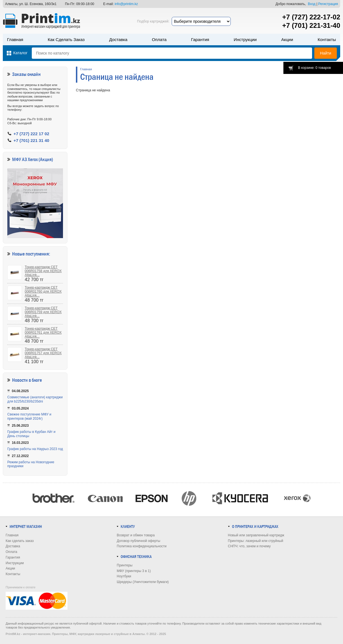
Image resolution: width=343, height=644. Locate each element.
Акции (287, 39)
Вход (312, 4)
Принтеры (125, 565)
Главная (15, 39)
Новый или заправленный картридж (256, 535)
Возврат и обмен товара (136, 535)
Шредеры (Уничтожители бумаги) (143, 582)
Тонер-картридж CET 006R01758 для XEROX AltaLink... (43, 271)
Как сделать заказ (66, 39)
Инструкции (245, 39)
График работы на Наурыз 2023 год (35, 449)
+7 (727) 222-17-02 (311, 17)
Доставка (118, 39)
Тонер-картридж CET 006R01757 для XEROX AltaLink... (43, 353)
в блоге (35, 380)
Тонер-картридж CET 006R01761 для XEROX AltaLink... (43, 333)
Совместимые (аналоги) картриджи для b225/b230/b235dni (35, 399)
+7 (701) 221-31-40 (311, 25)
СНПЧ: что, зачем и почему (249, 546)
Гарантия (200, 39)
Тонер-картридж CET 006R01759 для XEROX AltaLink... (43, 312)
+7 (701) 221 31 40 (31, 140)
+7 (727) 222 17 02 (31, 134)
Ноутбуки (124, 576)
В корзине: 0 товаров (314, 68)
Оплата (159, 39)
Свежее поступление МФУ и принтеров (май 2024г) (29, 416)
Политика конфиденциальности (142, 546)
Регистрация (328, 4)
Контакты (327, 39)
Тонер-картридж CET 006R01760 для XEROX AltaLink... (43, 292)
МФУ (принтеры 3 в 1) (134, 571)
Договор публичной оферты (138, 541)
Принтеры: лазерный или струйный (256, 541)
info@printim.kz (126, 4)
